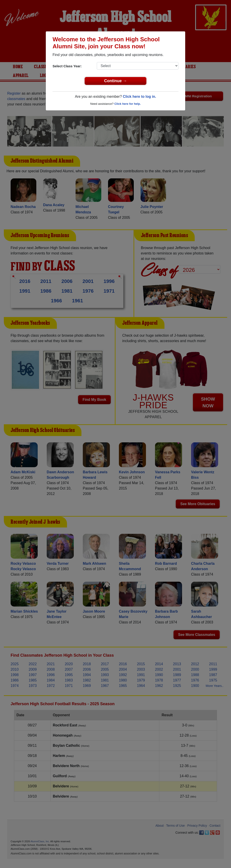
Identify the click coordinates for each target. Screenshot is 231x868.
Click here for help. (128, 104)
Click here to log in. (139, 97)
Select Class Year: (67, 66)
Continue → (116, 81)
